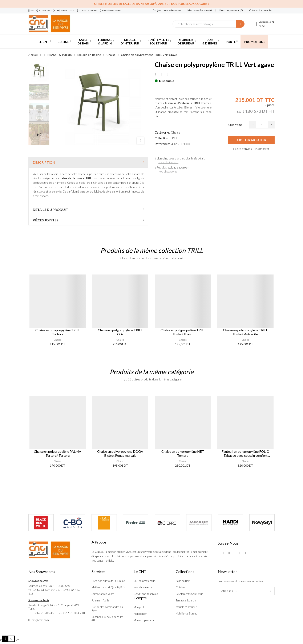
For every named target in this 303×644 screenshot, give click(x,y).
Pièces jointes (46, 220)
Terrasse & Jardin (186, 600)
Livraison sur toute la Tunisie (108, 581)
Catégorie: (162, 132)
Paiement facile (100, 600)
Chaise (176, 132)
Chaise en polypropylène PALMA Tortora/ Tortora (58, 453)
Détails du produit (50, 210)
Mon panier (140, 614)
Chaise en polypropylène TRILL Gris (120, 332)
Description (44, 162)
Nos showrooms (168, 171)
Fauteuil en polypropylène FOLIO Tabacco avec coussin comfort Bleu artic (245, 453)
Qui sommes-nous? (145, 581)
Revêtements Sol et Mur (189, 594)
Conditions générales (146, 594)
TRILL (174, 138)
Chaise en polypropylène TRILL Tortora (58, 332)
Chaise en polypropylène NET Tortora (183, 453)
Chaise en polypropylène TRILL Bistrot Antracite (245, 332)
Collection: (162, 138)
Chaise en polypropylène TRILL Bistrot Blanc (183, 332)
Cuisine (180, 587)
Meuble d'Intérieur (186, 607)
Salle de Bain (183, 581)
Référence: (162, 144)
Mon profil (139, 607)
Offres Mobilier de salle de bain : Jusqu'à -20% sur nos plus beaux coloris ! (152, 4)
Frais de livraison (168, 162)
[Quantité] (262, 125)
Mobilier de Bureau (187, 613)
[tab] (88, 162)
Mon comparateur (144, 620)
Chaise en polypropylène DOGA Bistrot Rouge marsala (120, 453)
